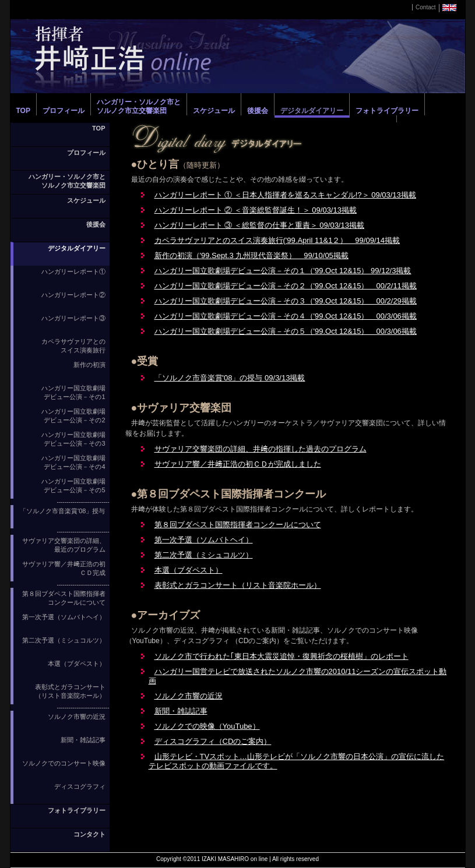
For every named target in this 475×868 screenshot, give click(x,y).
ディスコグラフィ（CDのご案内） (213, 741)
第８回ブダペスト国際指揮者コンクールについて (64, 598)
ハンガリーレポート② (73, 295)
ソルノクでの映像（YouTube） (207, 726)
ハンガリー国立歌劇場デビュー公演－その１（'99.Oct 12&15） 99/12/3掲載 (283, 271)
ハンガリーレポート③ (73, 318)
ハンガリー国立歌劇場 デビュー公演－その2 (73, 416)
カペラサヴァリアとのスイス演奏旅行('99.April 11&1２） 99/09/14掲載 (277, 240)
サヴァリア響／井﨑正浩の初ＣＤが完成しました (238, 464)
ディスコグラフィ (80, 786)
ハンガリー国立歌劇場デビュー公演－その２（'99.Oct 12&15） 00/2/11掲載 (286, 286)
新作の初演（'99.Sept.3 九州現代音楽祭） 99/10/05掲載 (251, 255)
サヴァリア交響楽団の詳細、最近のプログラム (64, 545)
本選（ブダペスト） (77, 664)
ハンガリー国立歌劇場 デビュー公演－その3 (73, 439)
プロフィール (64, 111)
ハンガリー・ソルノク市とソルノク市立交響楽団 (139, 106)
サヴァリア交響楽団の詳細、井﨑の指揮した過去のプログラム (261, 449)
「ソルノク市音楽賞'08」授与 (62, 511)
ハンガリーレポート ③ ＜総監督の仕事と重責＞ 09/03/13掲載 (259, 225)
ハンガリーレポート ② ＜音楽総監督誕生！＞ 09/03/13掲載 (256, 210)
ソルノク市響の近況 (77, 717)
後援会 (258, 111)
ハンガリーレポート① (73, 271)
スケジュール (214, 111)
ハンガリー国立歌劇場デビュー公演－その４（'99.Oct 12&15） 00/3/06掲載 (286, 316)
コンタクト (89, 834)
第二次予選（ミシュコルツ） (64, 640)
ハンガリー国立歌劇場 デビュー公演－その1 (73, 392)
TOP (23, 111)
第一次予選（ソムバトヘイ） (64, 617)
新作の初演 (89, 365)
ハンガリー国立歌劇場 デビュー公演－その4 (73, 462)
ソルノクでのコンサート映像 (64, 763)
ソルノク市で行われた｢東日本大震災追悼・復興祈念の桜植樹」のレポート (282, 656)
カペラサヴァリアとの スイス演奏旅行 (73, 346)
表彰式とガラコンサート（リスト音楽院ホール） (70, 691)
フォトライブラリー (387, 111)
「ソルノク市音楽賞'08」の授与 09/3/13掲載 (230, 378)
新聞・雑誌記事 (83, 740)
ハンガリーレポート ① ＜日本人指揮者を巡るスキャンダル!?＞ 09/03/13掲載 (285, 195)
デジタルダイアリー (312, 111)
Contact (425, 7)
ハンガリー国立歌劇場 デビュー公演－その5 (73, 486)
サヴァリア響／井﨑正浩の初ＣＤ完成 (64, 568)
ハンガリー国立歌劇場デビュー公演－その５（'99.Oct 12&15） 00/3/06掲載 (286, 331)
